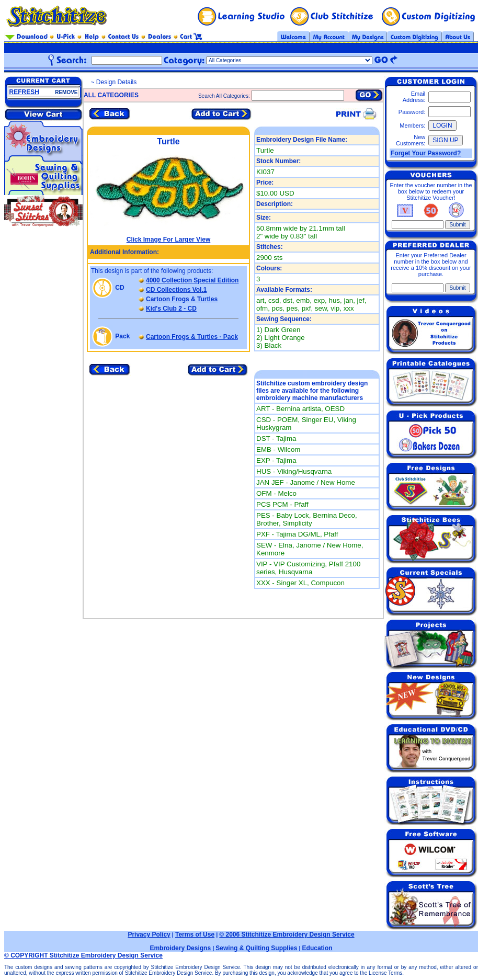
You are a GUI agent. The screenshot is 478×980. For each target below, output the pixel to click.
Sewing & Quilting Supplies (256, 948)
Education (317, 948)
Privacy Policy (149, 935)
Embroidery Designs (180, 948)
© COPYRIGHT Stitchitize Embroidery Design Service (83, 955)
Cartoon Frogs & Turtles (182, 299)
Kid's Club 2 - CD (171, 309)
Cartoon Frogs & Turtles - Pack (192, 337)
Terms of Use (195, 935)
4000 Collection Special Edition (192, 280)
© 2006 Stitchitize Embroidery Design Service (287, 935)
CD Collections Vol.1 (176, 290)
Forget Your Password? (426, 153)
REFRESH (24, 92)
